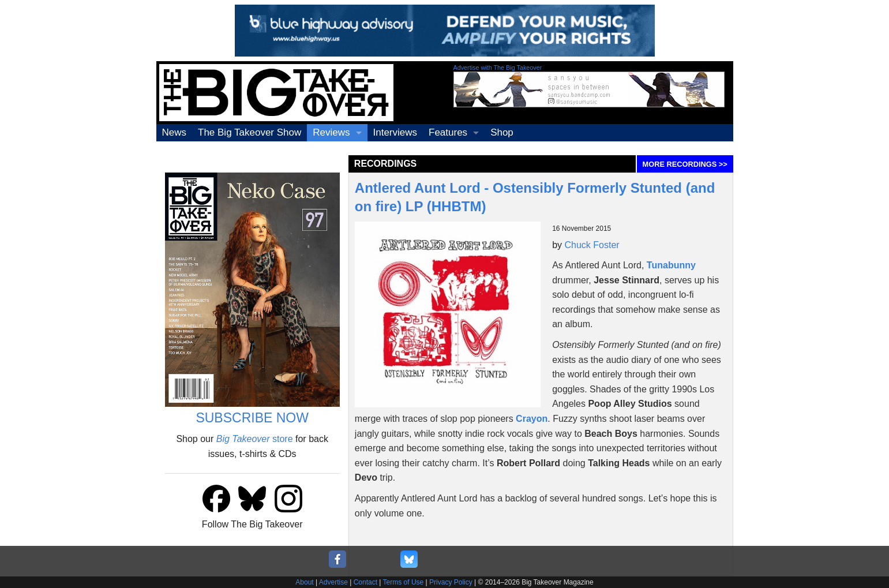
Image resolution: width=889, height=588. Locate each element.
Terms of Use (404, 582)
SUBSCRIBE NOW (252, 418)
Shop (502, 132)
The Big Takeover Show (250, 132)
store (255, 439)
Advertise (333, 582)
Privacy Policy (451, 582)
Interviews (395, 132)
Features (448, 132)
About (304, 582)
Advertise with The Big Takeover (498, 68)
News (175, 132)
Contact (365, 582)
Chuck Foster (592, 245)
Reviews (331, 132)
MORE (685, 164)
